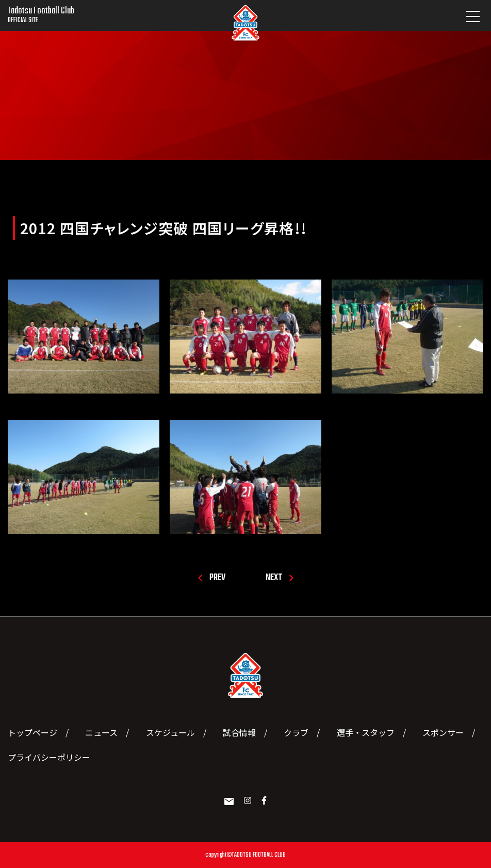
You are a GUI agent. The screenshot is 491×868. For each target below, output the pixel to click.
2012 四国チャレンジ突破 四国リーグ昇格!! (164, 228)
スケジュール (170, 732)
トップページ (32, 732)
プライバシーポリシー (49, 757)
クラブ (296, 732)
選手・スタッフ (366, 732)
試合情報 (239, 732)
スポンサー (443, 732)
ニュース (101, 732)
